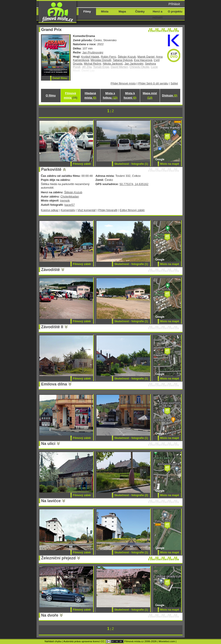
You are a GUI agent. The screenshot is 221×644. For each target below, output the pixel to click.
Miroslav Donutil (101, 60)
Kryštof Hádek (90, 57)
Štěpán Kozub (127, 57)
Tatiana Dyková (123, 60)
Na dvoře (50, 615)
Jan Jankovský (134, 64)
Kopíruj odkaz (50, 210)
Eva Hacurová (143, 60)
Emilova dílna (54, 384)
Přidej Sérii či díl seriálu (153, 83)
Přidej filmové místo (123, 83)
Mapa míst (150, 95)
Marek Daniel (146, 57)
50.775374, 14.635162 (134, 184)
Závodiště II (52, 327)
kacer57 (70, 205)
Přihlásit (174, 4)
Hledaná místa (90, 95)
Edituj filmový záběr (132, 210)
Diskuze (170, 95)
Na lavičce (51, 501)
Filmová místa (70, 95)
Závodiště (51, 270)
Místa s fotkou (110, 95)
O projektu (175, 11)
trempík (65, 201)
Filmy (87, 11)
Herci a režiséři (157, 14)
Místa (105, 11)
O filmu (51, 95)
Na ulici (48, 444)
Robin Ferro (108, 57)
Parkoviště (51, 169)
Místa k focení (130, 95)
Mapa (122, 11)
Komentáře (68, 210)
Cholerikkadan (70, 197)
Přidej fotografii (108, 210)
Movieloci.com (167, 641)
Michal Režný (92, 64)
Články (140, 11)
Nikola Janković (113, 64)
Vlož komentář (87, 210)
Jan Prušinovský (93, 52)
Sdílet (174, 83)
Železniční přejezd (58, 558)
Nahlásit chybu (53, 641)
